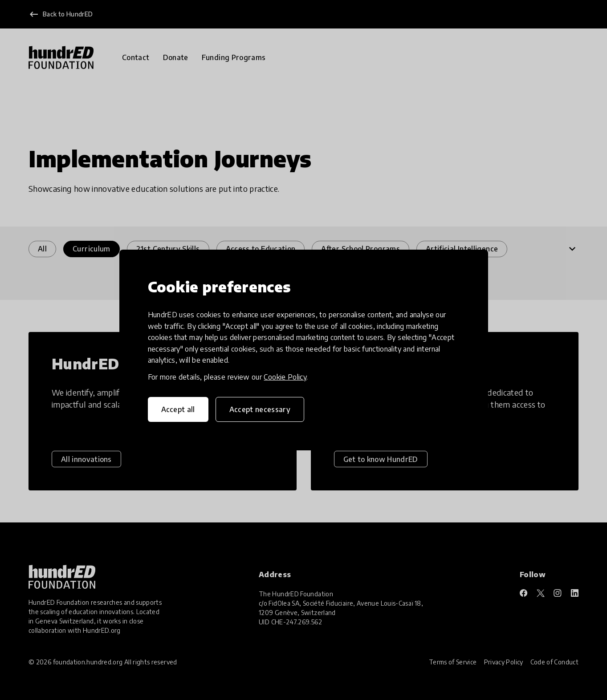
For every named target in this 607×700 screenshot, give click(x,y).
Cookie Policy (285, 377)
